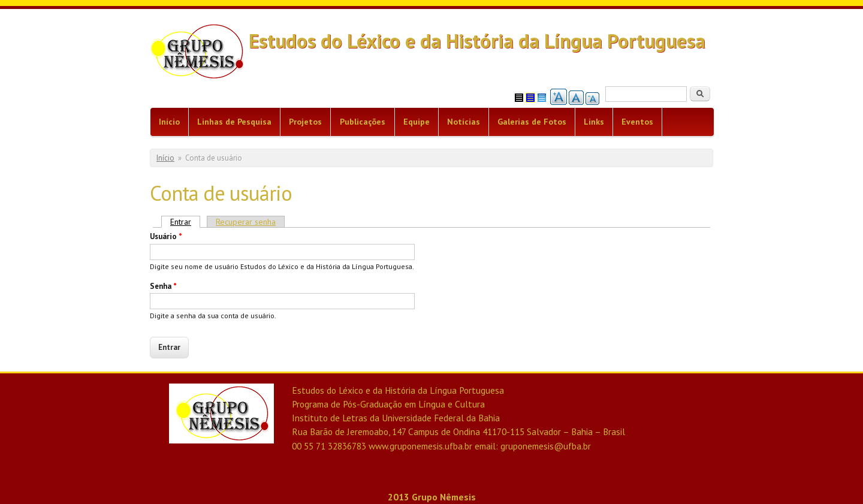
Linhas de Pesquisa (234, 122)
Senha (163, 286)
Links (594, 122)
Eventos (637, 122)
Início (169, 122)
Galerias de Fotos (532, 122)
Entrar (185, 222)
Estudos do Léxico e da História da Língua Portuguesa (477, 40)
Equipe (417, 122)
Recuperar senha (246, 222)
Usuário (166, 236)
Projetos (305, 122)
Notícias (464, 122)
